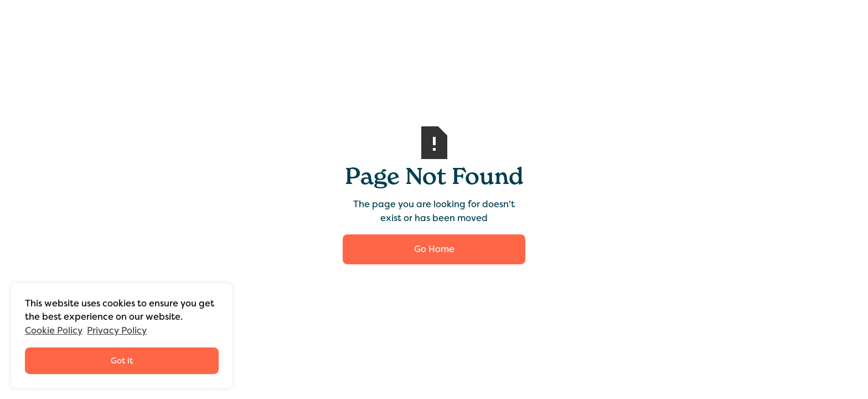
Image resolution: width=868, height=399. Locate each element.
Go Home (434, 249)
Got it (122, 361)
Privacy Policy (117, 331)
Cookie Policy (54, 331)
